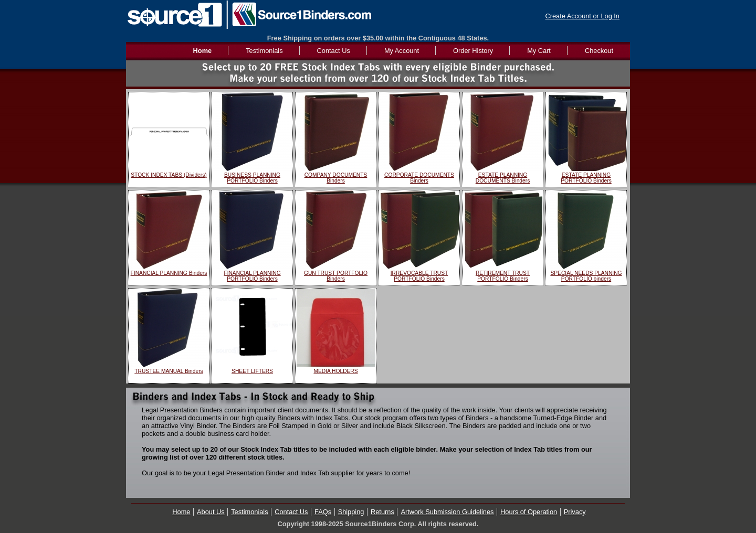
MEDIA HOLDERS (335, 371)
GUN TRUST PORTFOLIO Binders (336, 276)
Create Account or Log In (582, 16)
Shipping (351, 512)
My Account (402, 51)
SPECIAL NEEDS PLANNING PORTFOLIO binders (586, 276)
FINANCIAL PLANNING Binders (169, 273)
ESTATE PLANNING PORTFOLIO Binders (586, 178)
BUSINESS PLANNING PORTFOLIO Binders (252, 178)
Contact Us (334, 51)
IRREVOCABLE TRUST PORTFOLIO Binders (419, 276)
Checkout (599, 51)
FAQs (323, 512)
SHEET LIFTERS (252, 371)
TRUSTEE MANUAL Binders (169, 371)
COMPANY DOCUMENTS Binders (336, 178)
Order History (473, 51)
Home (181, 512)
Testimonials (264, 51)
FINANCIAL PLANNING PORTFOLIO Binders (252, 276)
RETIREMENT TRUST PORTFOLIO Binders (503, 276)
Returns (382, 512)
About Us (211, 512)
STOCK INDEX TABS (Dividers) (169, 175)
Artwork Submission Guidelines (447, 512)
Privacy (575, 512)
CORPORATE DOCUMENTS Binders (419, 178)
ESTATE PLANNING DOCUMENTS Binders (503, 178)
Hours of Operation (529, 512)
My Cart (539, 51)
